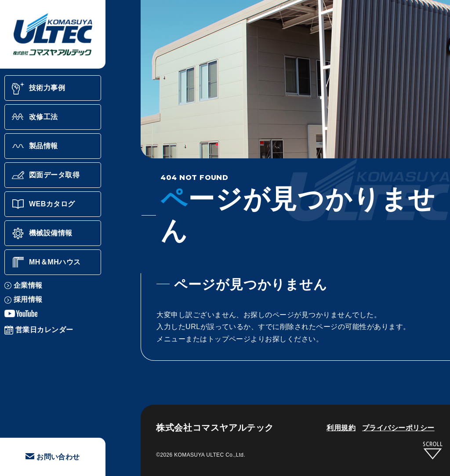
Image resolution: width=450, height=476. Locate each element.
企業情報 (24, 285)
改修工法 (35, 117)
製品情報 (35, 146)
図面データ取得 (45, 175)
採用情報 (24, 299)
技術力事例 (38, 88)
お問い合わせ (53, 457)
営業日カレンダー (39, 330)
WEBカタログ (43, 204)
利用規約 (341, 428)
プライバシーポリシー (398, 428)
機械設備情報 (42, 233)
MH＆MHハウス (46, 262)
